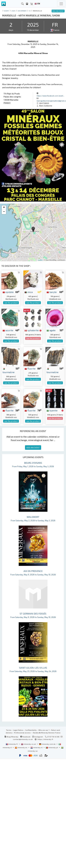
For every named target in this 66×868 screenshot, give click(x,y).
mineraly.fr (12, 744)
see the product (11, 303)
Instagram (38, 737)
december (22, 11)
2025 (13, 11)
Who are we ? (44, 730)
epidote (8, 292)
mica (29, 292)
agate (51, 330)
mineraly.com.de (47, 744)
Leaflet (40, 260)
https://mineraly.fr (45, 739)
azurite (8, 330)
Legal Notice (18, 730)
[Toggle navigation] (61, 4)
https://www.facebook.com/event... (51, 96)
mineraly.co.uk (29, 744)
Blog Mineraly (11, 737)
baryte (52, 292)
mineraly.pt (52, 747)
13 (30, 11)
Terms (9, 730)
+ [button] (4, 208)
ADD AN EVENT (33, 448)
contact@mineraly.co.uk (23, 739)
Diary (7, 11)
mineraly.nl (37, 747)
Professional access (23, 733)
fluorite (30, 368)
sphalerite (32, 330)
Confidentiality (31, 730)
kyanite (52, 410)
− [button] (4, 212)
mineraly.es (21, 747)
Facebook (25, 737)
